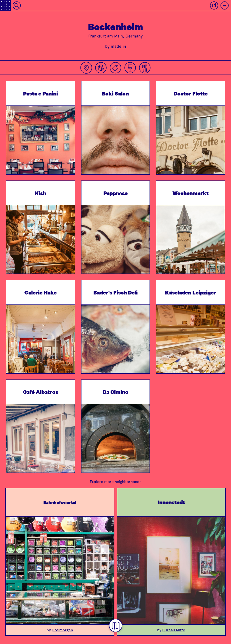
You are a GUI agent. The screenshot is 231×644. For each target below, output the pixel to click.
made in (118, 46)
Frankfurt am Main (106, 36)
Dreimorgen (62, 630)
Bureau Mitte (174, 630)
